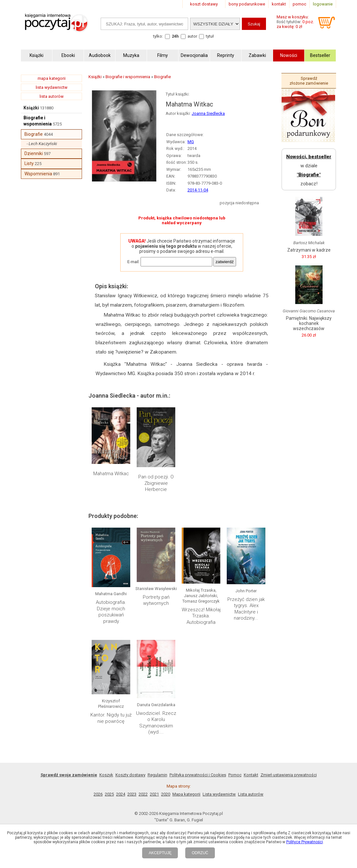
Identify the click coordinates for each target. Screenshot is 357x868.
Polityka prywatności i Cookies (198, 775)
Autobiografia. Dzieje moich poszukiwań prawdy (111, 612)
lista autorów (52, 96)
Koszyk (106, 775)
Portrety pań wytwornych (156, 600)
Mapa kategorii (186, 794)
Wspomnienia (38, 174)
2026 (98, 794)
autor (192, 36)
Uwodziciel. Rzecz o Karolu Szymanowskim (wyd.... (156, 723)
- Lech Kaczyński (42, 144)
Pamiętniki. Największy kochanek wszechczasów (309, 323)
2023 (132, 794)
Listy (29, 163)
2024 (121, 794)
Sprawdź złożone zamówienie (309, 81)
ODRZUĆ (200, 853)
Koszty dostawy (130, 775)
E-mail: (133, 262)
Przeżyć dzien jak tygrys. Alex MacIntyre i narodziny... (246, 609)
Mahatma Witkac (111, 474)
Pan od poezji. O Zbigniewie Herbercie (156, 483)
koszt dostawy (204, 4)
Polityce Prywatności (305, 842)
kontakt (279, 4)
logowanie (323, 4)
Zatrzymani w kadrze (309, 250)
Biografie (34, 134)
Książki (31, 108)
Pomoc (235, 775)
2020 (166, 794)
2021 (154, 794)
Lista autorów (251, 794)
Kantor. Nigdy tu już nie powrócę (111, 718)
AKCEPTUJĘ (160, 853)
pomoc (299, 4)
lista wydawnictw (52, 87)
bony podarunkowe (247, 4)
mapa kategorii (52, 78)
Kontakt (251, 775)
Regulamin (157, 775)
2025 (109, 794)
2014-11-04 (198, 190)
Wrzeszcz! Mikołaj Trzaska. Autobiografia (201, 616)
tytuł (210, 36)
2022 (143, 794)
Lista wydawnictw (219, 794)
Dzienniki (34, 153)
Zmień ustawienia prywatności (289, 775)
